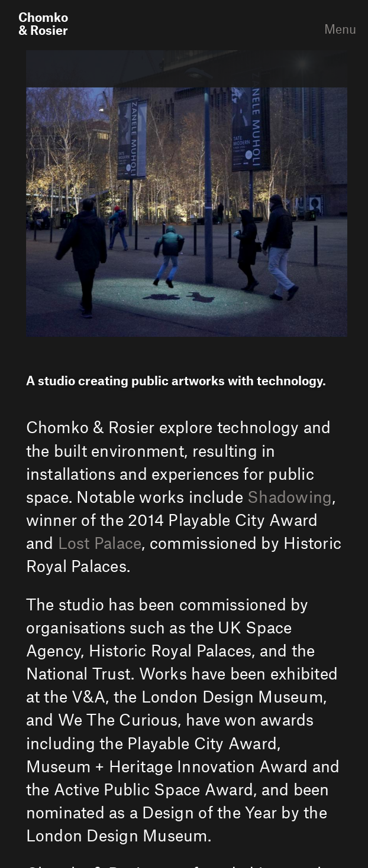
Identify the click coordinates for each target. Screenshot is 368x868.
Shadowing (290, 498)
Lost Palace (100, 544)
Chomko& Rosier (43, 24)
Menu (331, 30)
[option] (187, 193)
